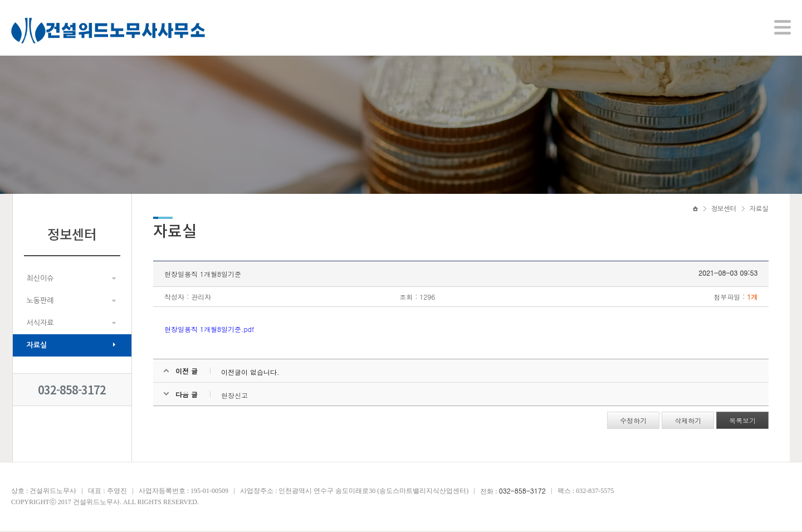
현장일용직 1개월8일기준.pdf (210, 331)
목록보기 (742, 422)
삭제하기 (688, 422)
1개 (752, 298)
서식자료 (40, 324)
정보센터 (724, 210)
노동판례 (40, 302)
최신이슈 (40, 279)
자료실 (37, 346)
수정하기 (633, 422)
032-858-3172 (72, 391)
